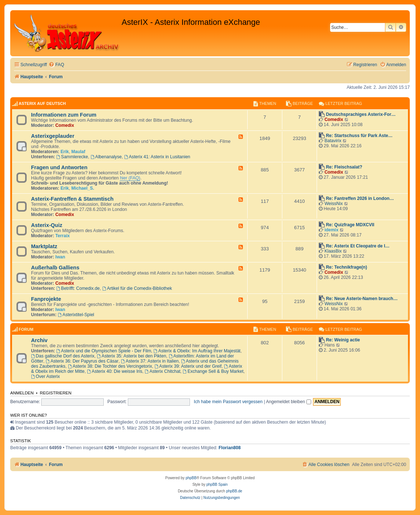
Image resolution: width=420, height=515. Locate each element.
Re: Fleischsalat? (344, 167)
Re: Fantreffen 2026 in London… (360, 198)
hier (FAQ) (130, 178)
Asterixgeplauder (53, 136)
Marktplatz (44, 246)
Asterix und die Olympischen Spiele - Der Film (104, 351)
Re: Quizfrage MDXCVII (350, 225)
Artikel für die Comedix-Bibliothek (137, 288)
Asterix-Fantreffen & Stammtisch (72, 199)
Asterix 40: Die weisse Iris (114, 371)
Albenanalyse (106, 157)
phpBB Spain (217, 484)
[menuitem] (56, 65)
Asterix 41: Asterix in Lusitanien (157, 157)
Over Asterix (45, 376)
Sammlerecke (72, 157)
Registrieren (56, 393)
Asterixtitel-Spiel (76, 315)
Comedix (65, 125)
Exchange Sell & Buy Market (213, 371)
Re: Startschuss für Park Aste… (359, 136)
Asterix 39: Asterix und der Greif (188, 366)
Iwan (60, 257)
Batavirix (333, 141)
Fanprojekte (46, 299)
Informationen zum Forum (64, 115)
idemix (331, 230)
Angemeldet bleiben (288, 402)
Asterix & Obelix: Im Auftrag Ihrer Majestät (197, 351)
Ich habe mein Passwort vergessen (228, 402)
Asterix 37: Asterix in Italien (150, 361)
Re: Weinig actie (343, 340)
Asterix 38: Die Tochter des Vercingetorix (110, 366)
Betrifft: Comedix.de (78, 288)
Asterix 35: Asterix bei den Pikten (131, 356)
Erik (65, 152)
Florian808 (230, 448)
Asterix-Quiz (47, 225)
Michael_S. (83, 188)
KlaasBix (333, 251)
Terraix (63, 236)
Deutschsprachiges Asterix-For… (361, 114)
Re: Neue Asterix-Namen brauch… (362, 299)
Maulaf (78, 152)
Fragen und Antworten (59, 167)
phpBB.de (234, 491)
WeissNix (333, 204)
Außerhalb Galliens (55, 268)
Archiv (39, 340)
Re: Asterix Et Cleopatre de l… (358, 246)
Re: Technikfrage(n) (346, 267)
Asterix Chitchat (163, 371)
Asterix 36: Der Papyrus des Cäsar (82, 361)
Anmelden (22, 393)
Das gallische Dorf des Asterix (63, 356)
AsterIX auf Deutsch (42, 103)
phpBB (191, 478)
